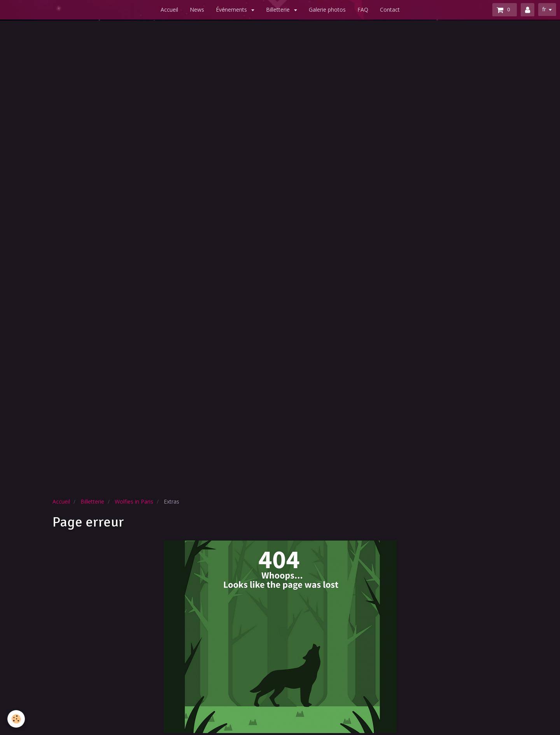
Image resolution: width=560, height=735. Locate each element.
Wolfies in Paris (134, 501)
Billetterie (279, 10)
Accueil (169, 10)
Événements (232, 10)
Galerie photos (327, 10)
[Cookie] (17, 719)
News (197, 10)
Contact (390, 10)
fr (544, 9)
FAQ (363, 10)
